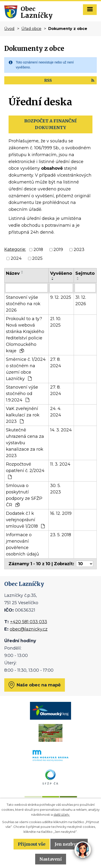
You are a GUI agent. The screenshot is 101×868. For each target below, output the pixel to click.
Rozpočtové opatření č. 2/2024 (25, 470)
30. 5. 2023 (55, 489)
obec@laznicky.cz (29, 629)
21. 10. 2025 (56, 322)
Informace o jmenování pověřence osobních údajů (22, 544)
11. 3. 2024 (60, 464)
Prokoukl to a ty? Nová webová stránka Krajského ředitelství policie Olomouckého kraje (25, 335)
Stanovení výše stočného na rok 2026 (23, 304)
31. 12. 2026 (81, 301)
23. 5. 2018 (61, 535)
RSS (69, 80)
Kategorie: (15, 249)
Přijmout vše (32, 844)
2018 (38, 250)
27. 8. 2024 (56, 363)
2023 (79, 250)
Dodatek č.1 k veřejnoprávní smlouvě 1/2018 (25, 520)
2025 (37, 258)
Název (13, 273)
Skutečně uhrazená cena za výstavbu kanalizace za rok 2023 (25, 443)
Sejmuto (85, 273)
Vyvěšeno (61, 273)
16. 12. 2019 (61, 513)
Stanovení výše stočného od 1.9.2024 (22, 394)
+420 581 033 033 (29, 622)
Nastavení (51, 859)
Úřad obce (31, 29)
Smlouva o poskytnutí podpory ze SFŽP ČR (24, 495)
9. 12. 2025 (61, 297)
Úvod (9, 29)
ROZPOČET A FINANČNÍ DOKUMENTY (50, 124)
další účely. (62, 815)
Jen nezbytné (69, 844)
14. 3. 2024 (61, 430)
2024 (16, 258)
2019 (58, 250)
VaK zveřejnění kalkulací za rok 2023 (23, 415)
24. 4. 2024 (56, 412)
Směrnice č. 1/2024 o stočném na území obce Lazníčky (26, 369)
